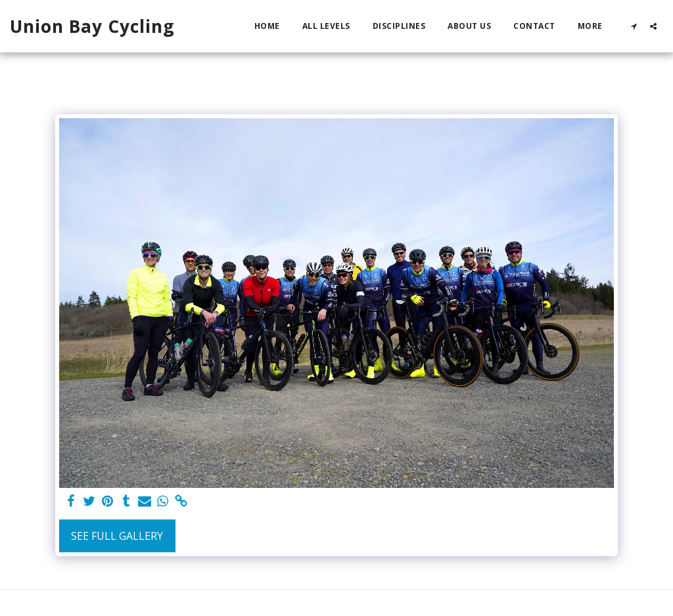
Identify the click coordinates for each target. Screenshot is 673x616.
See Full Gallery (117, 536)
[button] (634, 26)
